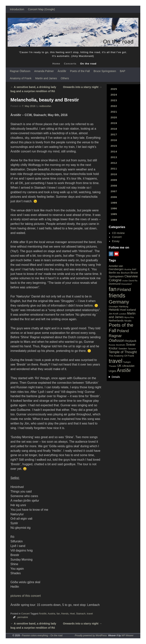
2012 (114, 163)
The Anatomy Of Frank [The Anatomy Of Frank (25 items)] (121, 356)
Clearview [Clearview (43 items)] (131, 276)
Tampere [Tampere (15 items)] (132, 349)
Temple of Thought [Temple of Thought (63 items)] (123, 352)
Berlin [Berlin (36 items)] (112, 273)
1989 (114, 220)
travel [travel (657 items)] (116, 361)
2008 (114, 186)
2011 (114, 169)
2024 (114, 95)
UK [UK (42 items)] (119, 366)
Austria (51, 614)
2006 (114, 197)
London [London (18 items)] (123, 314)
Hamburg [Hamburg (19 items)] (124, 307)
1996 (114, 208)
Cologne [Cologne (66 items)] (115, 280)
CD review (118, 233)
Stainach (81, 614)
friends (65, 614)
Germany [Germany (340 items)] (119, 302)
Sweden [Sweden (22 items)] (123, 349)
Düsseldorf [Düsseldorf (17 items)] (127, 284)
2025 (114, 89)
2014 (114, 152)
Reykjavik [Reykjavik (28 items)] (131, 341)
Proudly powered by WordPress (91, 635)
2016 (114, 140)
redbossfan (45, 106)
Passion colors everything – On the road (42, 635)
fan (58, 614)
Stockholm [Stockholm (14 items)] (121, 345)
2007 (114, 191)
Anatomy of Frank (21, 78)
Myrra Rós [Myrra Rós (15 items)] (129, 317)
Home (56, 64)
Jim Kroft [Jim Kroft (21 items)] (113, 314)
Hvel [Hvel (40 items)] (123, 310)
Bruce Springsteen (105, 71)
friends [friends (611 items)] (117, 296)
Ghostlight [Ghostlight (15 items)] (113, 307)
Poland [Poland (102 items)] (123, 331)
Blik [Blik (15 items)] (118, 273)
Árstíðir (62, 71)
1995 (114, 214)
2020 (114, 117)
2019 (114, 123)
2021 (114, 112)
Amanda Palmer (44, 71)
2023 (114, 100)
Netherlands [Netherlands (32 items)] (116, 321)
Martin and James (46, 78)
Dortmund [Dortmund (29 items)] (115, 284)
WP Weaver (127, 635)
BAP (123, 71)
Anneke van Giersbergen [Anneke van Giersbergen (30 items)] (116, 268)
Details (116, 377)
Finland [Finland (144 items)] (124, 290)
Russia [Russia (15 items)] (112, 345)
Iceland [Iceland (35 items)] (131, 310)
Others (65, 78)
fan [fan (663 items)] (113, 289)
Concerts (70, 64)
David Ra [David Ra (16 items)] (133, 281)
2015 (114, 146)
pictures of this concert (26, 596)
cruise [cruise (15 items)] (125, 281)
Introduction (17, 9)
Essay (116, 241)
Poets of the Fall (80, 71)
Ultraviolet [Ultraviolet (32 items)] (128, 366)
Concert (26, 614)
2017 (114, 135)
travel (90, 614)
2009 (114, 180)
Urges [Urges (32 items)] (112, 371)
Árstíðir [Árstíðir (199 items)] (124, 370)
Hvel (72, 614)
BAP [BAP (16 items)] (134, 269)
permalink (23, 617)
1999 (114, 203)
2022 (114, 106)
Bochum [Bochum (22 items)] (125, 273)
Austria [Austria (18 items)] (128, 269)
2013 (114, 157)
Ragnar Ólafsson (20, 71)
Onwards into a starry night (82, 87)
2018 (114, 129)
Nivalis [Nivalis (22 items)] (128, 321)
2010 (114, 174)
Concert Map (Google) (41, 9)
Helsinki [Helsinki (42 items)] (114, 310)
